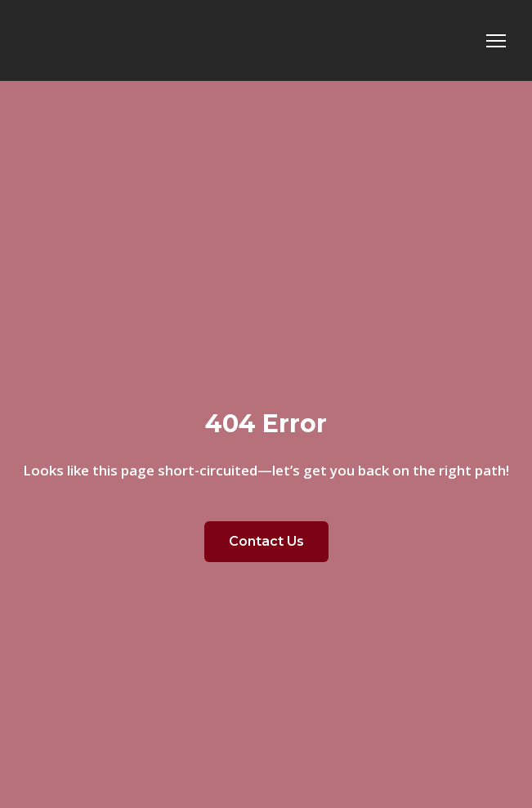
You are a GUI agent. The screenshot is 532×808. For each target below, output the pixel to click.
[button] (266, 542)
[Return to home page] (142, 40)
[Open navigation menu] (496, 41)
